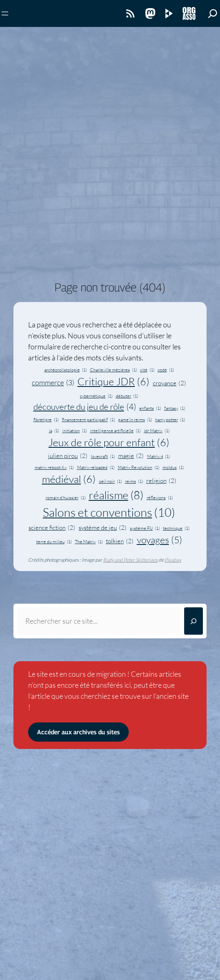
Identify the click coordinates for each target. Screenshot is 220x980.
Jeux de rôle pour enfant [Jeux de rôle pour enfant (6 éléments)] (109, 443)
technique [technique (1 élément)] (176, 528)
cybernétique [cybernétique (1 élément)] (96, 396)
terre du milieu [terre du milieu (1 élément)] (54, 542)
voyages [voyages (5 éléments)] (159, 540)
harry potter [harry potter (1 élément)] (170, 420)
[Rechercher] (194, 621)
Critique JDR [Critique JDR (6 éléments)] (113, 382)
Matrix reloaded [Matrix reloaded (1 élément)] (96, 467)
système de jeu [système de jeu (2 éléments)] (103, 528)
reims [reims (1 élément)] (134, 481)
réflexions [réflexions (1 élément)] (160, 498)
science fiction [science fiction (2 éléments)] (52, 528)
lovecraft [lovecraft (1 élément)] (103, 456)
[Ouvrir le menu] (5, 13)
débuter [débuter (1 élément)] (127, 396)
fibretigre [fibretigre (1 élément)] (46, 420)
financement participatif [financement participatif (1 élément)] (88, 420)
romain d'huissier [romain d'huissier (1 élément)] (66, 498)
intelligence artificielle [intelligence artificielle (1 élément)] (115, 431)
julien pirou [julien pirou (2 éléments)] (68, 456)
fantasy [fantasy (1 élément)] (175, 408)
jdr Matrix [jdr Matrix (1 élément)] (157, 431)
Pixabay (173, 560)
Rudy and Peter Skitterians (130, 560)
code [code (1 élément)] (166, 370)
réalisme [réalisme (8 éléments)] (116, 495)
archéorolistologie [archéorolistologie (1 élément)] (66, 370)
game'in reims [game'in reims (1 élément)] (135, 420)
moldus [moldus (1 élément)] (173, 467)
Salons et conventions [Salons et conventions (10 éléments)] (109, 513)
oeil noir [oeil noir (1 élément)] (110, 481)
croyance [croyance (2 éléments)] (169, 383)
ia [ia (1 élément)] (54, 431)
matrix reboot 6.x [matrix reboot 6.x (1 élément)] (54, 467)
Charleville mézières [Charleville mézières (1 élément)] (113, 370)
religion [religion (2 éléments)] (161, 481)
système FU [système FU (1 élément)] (145, 528)
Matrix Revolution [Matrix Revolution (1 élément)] (139, 467)
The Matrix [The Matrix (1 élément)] (89, 542)
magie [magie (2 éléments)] (131, 456)
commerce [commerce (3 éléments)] (53, 383)
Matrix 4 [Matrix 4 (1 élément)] (158, 456)
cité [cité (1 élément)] (147, 370)
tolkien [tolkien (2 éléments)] (120, 541)
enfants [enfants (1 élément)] (150, 408)
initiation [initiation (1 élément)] (75, 431)
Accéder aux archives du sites (78, 732)
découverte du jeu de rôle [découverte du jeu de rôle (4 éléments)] (85, 407)
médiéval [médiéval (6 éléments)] (69, 479)
